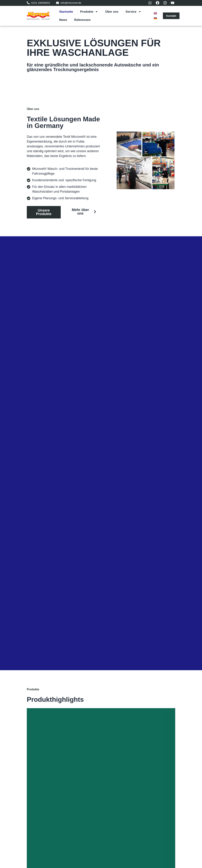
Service (133, 12)
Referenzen (83, 20)
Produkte (89, 12)
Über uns (112, 12)
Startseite (66, 12)
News (63, 20)
